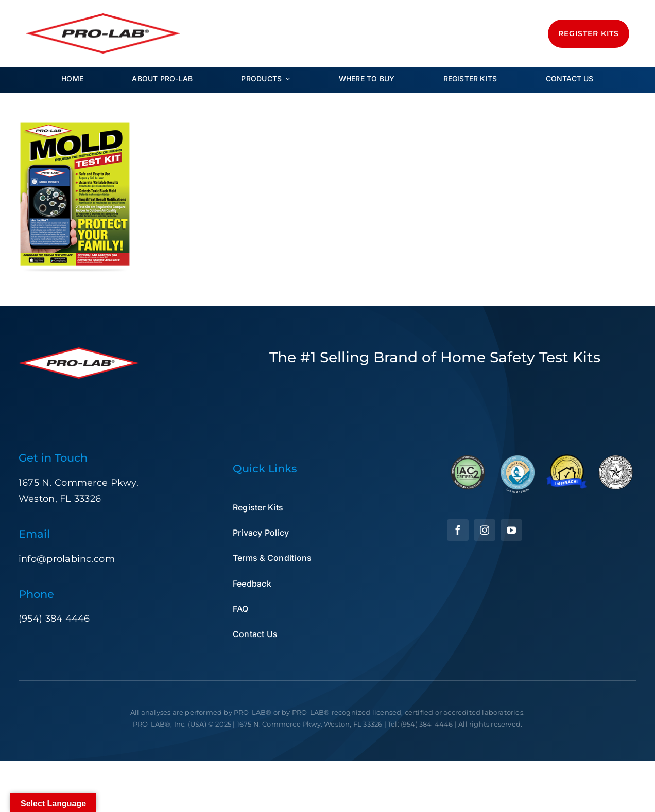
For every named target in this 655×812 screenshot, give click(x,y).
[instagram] (485, 530)
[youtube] (511, 530)
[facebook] (458, 530)
